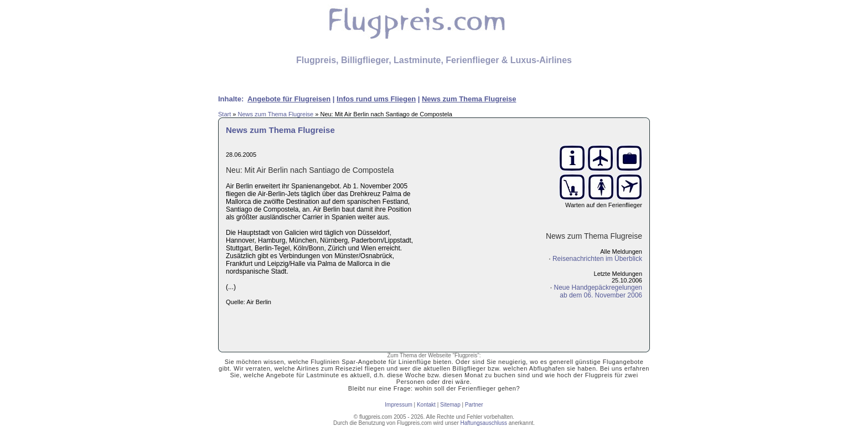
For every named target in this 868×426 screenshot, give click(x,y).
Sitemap (450, 405)
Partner (474, 405)
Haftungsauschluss (484, 423)
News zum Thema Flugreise (275, 114)
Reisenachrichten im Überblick (597, 259)
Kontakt (426, 405)
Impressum (398, 405)
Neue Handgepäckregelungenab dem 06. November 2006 (598, 291)
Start (224, 114)
